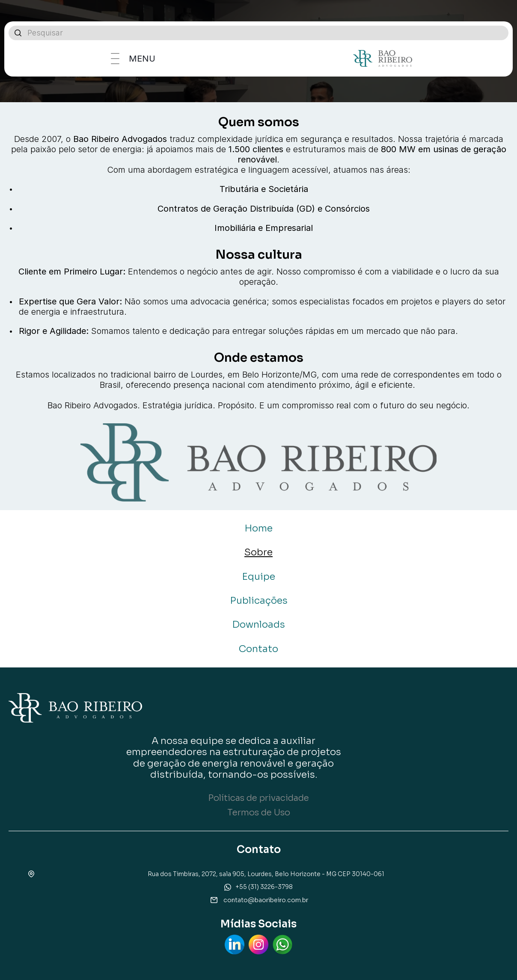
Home (258, 528)
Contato (258, 649)
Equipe (258, 577)
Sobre (258, 552)
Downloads (258, 624)
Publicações (259, 601)
